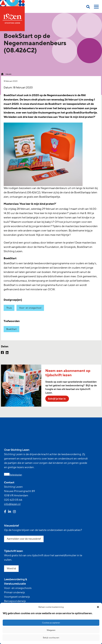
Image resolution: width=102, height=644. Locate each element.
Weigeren (51, 630)
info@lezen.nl (12, 504)
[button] (98, 607)
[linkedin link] (10, 512)
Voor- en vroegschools (18, 588)
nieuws (8, 74)
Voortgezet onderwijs (17, 597)
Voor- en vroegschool (30, 308)
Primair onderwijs (15, 592)
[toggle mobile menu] (96, 8)
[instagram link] (14, 512)
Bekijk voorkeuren (51, 638)
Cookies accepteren (51, 623)
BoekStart (11, 329)
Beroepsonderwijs (15, 601)
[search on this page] (88, 7)
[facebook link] (5, 512)
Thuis (9, 308)
